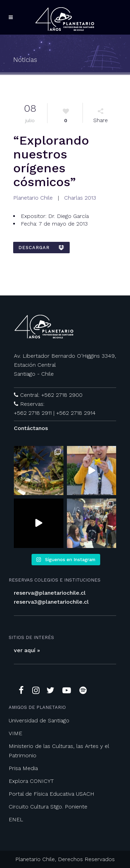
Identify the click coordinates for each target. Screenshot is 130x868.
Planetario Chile (33, 198)
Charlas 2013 (80, 198)
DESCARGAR (41, 248)
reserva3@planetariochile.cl (51, 602)
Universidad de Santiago (39, 720)
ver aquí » (27, 650)
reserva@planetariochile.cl (50, 593)
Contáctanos (31, 428)
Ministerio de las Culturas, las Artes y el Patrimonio (59, 751)
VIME (15, 733)
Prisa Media (23, 768)
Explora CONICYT (31, 781)
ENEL (16, 819)
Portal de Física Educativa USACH (51, 794)
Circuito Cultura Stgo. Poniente (48, 807)
